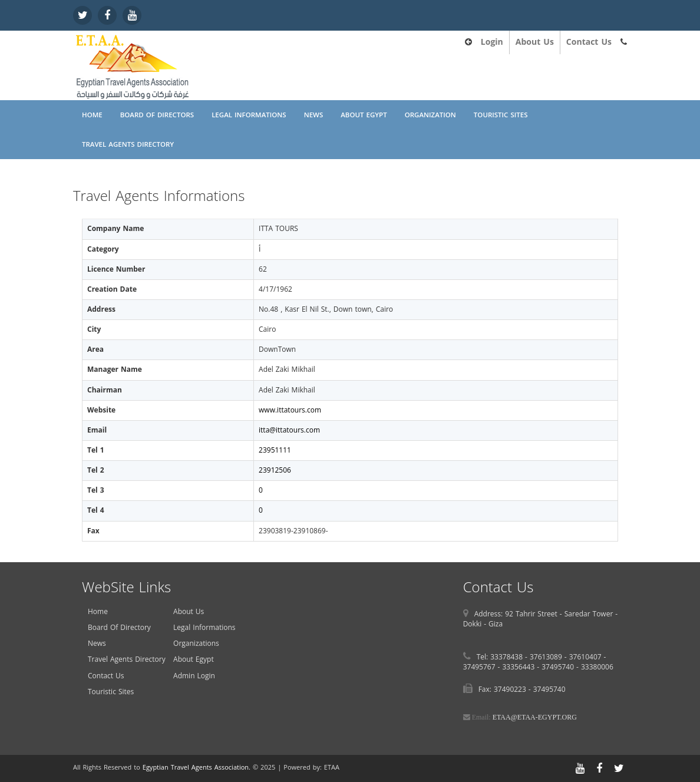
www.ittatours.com (290, 410)
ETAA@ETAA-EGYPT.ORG (535, 717)
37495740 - (561, 667)
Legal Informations (249, 115)
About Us (535, 42)
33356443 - (522, 667)
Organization (430, 115)
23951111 (275, 450)
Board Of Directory (119, 628)
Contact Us (589, 42)
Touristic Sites (501, 115)
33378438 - (510, 657)
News (314, 115)
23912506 (275, 470)
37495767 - (483, 667)
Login (492, 42)
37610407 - (588, 657)
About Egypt (364, 115)
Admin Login (194, 676)
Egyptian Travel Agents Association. (197, 768)
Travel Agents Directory (128, 144)
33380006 (597, 667)
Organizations (196, 644)
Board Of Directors (157, 115)
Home (92, 115)
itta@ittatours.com (289, 430)
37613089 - (549, 657)
